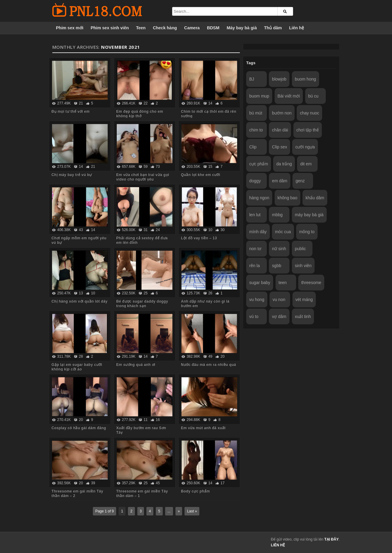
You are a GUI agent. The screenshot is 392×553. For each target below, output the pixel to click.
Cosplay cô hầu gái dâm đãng (79, 428)
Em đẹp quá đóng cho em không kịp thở (140, 114)
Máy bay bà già (242, 28)
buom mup (259, 96)
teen (283, 283)
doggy (255, 181)
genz (300, 181)
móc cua (283, 232)
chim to (256, 130)
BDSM (213, 28)
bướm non (282, 113)
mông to (307, 232)
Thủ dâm (273, 28)
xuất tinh (303, 316)
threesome (311, 283)
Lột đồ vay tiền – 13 (199, 238)
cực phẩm (259, 164)
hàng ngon (259, 198)
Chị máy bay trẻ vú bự (72, 175)
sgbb (276, 266)
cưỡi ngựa (305, 147)
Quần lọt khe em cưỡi (201, 175)
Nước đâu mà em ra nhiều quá (208, 365)
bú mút (256, 113)
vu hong (257, 300)
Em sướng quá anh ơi (136, 365)
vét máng (304, 300)
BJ (252, 79)
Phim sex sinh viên (110, 28)
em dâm (280, 181)
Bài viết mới (289, 96)
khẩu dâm (315, 198)
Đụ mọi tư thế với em (70, 111)
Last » (192, 511)
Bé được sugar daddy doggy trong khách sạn (142, 304)
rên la (255, 266)
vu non (279, 300)
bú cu (313, 96)
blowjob (279, 79)
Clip (253, 147)
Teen (141, 28)
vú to (254, 316)
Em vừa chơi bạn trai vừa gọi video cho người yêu (143, 177)
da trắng (284, 164)
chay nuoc (309, 113)
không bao (287, 198)
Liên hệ (297, 28)
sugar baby (260, 283)
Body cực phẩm (195, 491)
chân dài (280, 130)
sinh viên (303, 266)
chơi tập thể (308, 130)
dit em (306, 164)
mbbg (277, 215)
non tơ (255, 249)
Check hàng (165, 28)
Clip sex (279, 147)
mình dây (258, 232)
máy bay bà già (309, 215)
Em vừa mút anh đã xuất (203, 428)
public (301, 249)
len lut (255, 215)
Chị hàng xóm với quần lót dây (79, 301)
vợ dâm (279, 316)
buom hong (305, 79)
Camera (192, 28)
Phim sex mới (70, 28)
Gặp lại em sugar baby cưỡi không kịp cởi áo (77, 367)
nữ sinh (279, 249)
